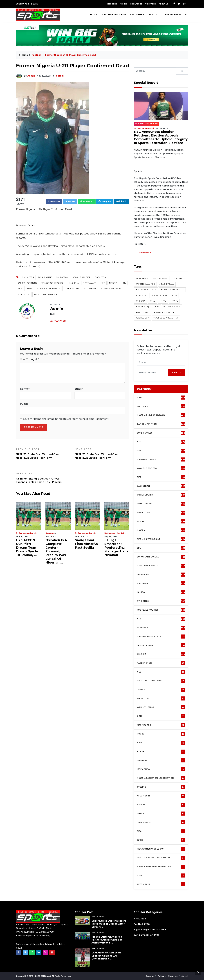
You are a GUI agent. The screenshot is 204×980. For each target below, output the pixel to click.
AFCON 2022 (161, 884)
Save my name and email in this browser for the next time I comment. (66, 419)
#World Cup (142, 318)
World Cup (24, 294)
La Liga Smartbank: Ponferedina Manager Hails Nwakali (116, 548)
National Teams (161, 459)
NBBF (161, 743)
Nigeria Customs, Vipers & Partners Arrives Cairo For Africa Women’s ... (107, 940)
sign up (177, 373)
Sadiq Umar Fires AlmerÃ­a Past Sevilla (86, 544)
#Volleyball (143, 312)
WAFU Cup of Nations (161, 681)
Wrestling (161, 698)
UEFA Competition (161, 566)
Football (37, 55)
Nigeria (113, 283)
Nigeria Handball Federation (161, 867)
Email (79, 389)
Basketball (102, 277)
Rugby (161, 734)
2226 (147, 924)
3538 (143, 919)
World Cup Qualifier (46, 294)
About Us (164, 4)
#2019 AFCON (142, 278)
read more (145, 252)
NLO (161, 672)
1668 (163, 930)
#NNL (152, 301)
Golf (161, 716)
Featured (136, 15)
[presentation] (153, 373)
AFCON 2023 (161, 796)
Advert (185, 976)
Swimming (161, 760)
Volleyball (150, 4)
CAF (161, 451)
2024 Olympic (45, 277)
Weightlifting (161, 707)
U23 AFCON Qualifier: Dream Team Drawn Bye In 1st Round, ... (27, 548)
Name (25, 389)
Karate (123, 4)
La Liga (161, 592)
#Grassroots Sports (172, 290)
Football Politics (161, 610)
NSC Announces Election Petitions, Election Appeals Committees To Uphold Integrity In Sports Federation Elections (161, 137)
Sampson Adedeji (27, 533)
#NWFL (174, 301)
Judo (161, 840)
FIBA (161, 831)
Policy (161, 976)
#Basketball (167, 284)
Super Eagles (162, 433)
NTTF (161, 875)
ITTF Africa (161, 769)
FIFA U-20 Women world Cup (161, 858)
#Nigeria (140, 301)
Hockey (161, 752)
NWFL (30, 289)
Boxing (161, 521)
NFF (103, 283)
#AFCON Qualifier (145, 284)
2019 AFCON (28, 277)
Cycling (161, 787)
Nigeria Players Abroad (146, 124)
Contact (150, 976)
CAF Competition (162, 424)
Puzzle (24, 404)
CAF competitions (27, 283)
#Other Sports (172, 307)
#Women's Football (165, 312)
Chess (161, 814)
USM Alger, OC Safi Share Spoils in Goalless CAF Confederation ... (106, 956)
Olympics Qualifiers (49, 289)
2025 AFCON (62, 277)
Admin (31, 76)
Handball (112, 4)
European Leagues (113, 15)
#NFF (174, 295)
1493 (157, 935)
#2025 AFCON (179, 278)
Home (93, 15)
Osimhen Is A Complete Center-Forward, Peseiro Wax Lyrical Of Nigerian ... (56, 551)
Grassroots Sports (52, 283)
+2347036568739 (44, 932)
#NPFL (163, 301)
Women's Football (111, 289)
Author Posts (58, 321)
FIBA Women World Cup (161, 849)
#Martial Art (160, 295)
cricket (161, 654)
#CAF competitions (146, 290)
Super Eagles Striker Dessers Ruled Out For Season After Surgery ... (109, 924)
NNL (124, 283)
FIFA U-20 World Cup (161, 539)
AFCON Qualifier (82, 277)
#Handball (142, 295)
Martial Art (90, 283)
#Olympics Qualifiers (147, 307)
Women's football (161, 468)
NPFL (20, 289)
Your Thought (29, 359)
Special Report (161, 645)
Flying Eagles (161, 504)
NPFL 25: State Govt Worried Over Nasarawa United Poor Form (43, 454)
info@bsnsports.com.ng (37, 936)
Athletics (161, 601)
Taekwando (136, 4)
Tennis (161, 690)
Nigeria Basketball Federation (161, 778)
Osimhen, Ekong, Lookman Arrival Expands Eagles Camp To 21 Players (43, 478)
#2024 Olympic (160, 278)
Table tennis (161, 663)
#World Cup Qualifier (166, 318)
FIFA (161, 477)
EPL (161, 548)
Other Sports (170, 15)
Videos (153, 15)
